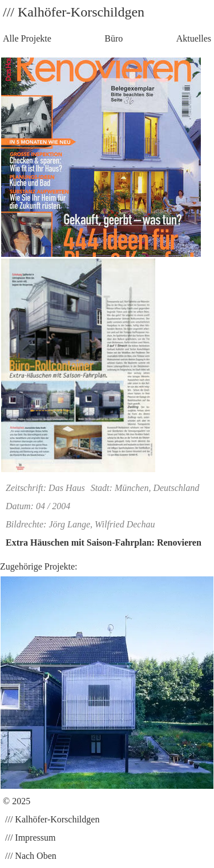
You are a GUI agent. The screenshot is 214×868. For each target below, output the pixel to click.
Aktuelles (194, 38)
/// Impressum (29, 838)
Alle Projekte (27, 38)
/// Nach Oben (30, 856)
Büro (114, 38)
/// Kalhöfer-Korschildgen (51, 819)
